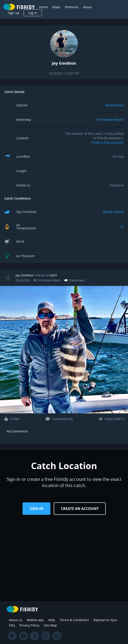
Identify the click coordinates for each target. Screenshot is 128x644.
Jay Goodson (25, 275)
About (87, 7)
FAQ (12, 625)
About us (16, 620)
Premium (72, 7)
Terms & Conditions (74, 620)
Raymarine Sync (105, 620)
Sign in (36, 509)
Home (43, 7)
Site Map (50, 625)
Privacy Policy (29, 625)
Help (52, 620)
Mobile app (35, 620)
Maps (56, 7)
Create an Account (80, 509)
